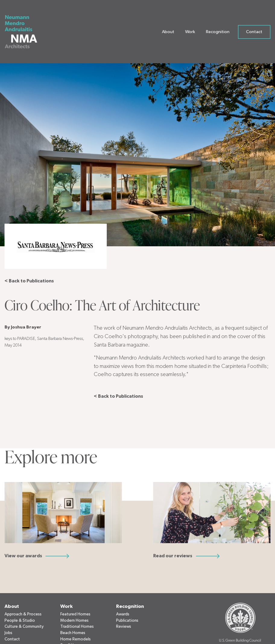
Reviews (124, 627)
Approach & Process (23, 614)
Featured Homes (75, 614)
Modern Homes (74, 621)
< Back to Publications (29, 281)
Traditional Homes (77, 627)
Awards (123, 614)
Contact (254, 33)
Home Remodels (76, 639)
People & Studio (20, 621)
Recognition (218, 33)
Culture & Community (24, 627)
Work (190, 33)
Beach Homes (73, 633)
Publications (127, 621)
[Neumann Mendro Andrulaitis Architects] (25, 33)
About (168, 33)
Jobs (8, 633)
